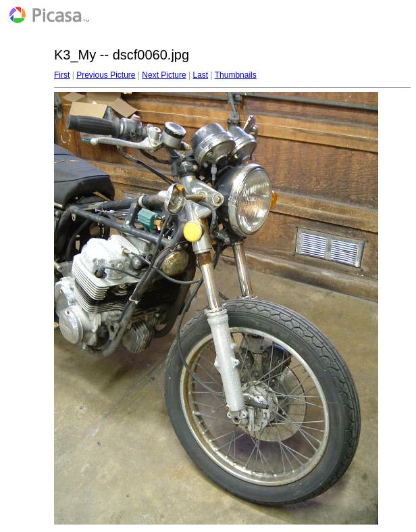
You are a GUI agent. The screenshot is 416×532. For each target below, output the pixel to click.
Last (200, 75)
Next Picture (164, 75)
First (62, 75)
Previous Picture (106, 75)
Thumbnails (236, 75)
